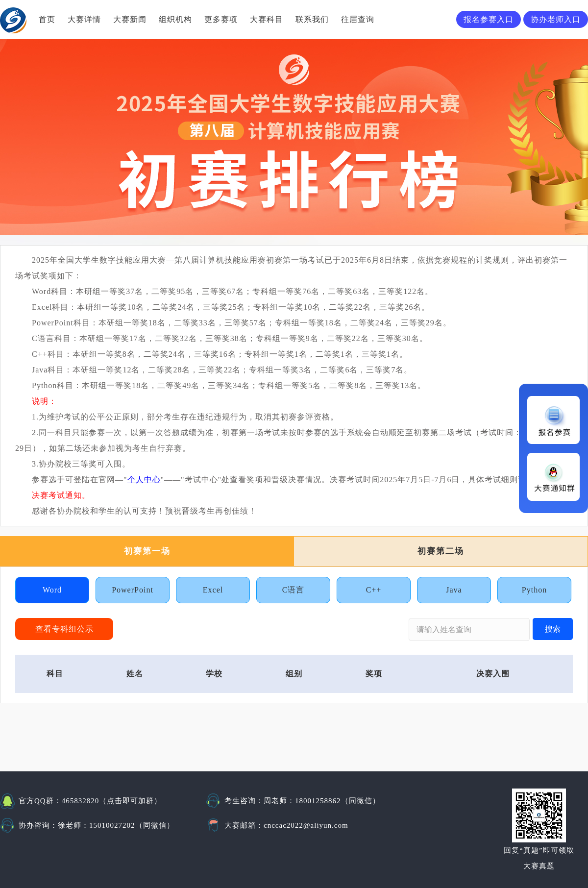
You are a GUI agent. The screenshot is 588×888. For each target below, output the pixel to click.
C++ (374, 590)
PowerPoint (133, 590)
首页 (47, 19)
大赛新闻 (130, 19)
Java (454, 590)
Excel (213, 590)
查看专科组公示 (64, 629)
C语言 (294, 590)
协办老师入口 (556, 19)
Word (52, 590)
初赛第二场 (441, 551)
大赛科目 (267, 19)
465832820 (81, 801)
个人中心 (144, 480)
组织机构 (175, 19)
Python (534, 590)
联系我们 (312, 19)
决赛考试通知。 (61, 495)
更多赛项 (221, 19)
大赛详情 (84, 19)
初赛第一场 (147, 551)
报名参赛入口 (489, 19)
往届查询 (358, 19)
